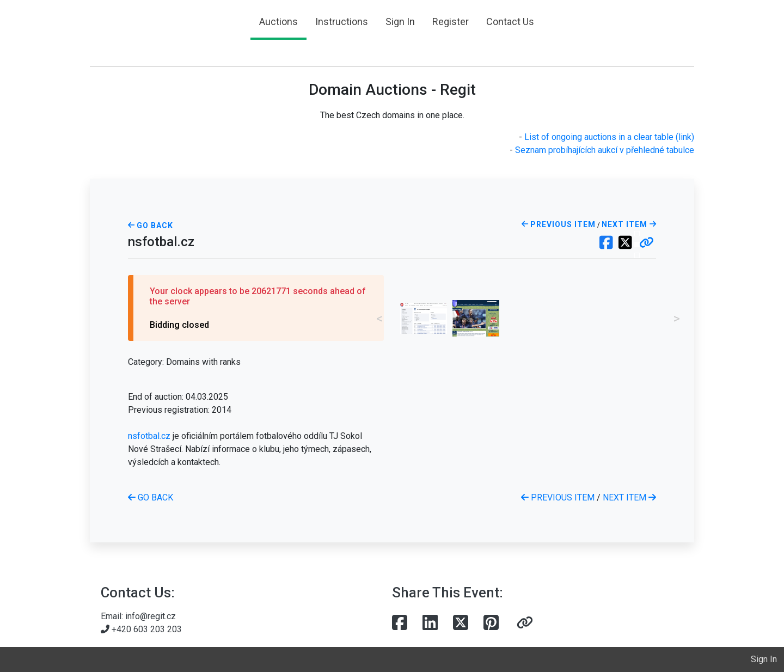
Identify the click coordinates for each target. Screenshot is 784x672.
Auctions (278, 22)
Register (451, 22)
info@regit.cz (151, 616)
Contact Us (510, 22)
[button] (647, 243)
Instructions (342, 22)
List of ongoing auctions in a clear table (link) (609, 137)
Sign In (400, 22)
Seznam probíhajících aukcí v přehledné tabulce (605, 150)
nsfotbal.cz (149, 436)
